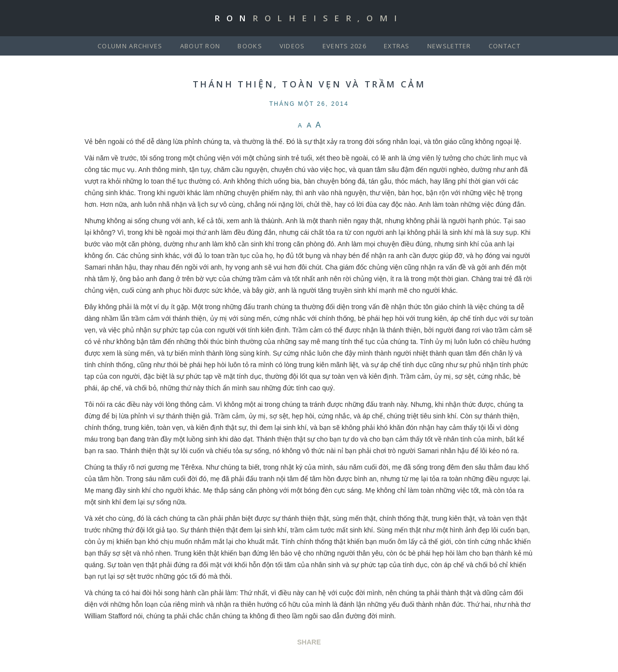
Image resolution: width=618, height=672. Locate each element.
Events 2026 (344, 46)
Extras (397, 46)
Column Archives (130, 46)
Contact (505, 46)
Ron (309, 18)
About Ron (200, 46)
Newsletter (449, 46)
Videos (292, 46)
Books (250, 46)
